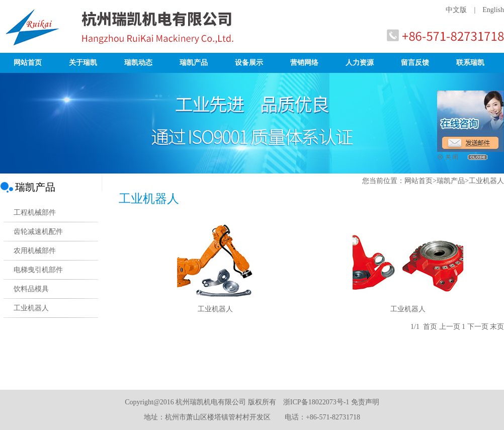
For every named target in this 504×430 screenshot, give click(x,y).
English (493, 10)
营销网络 (304, 63)
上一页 (450, 327)
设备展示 (249, 63)
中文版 (456, 10)
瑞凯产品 (194, 63)
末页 (497, 327)
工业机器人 (215, 309)
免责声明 (365, 402)
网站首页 (28, 63)
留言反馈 (415, 63)
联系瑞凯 (470, 63)
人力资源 (360, 63)
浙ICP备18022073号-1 (316, 402)
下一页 (478, 327)
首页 (430, 327)
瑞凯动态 (138, 63)
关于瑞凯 (83, 63)
